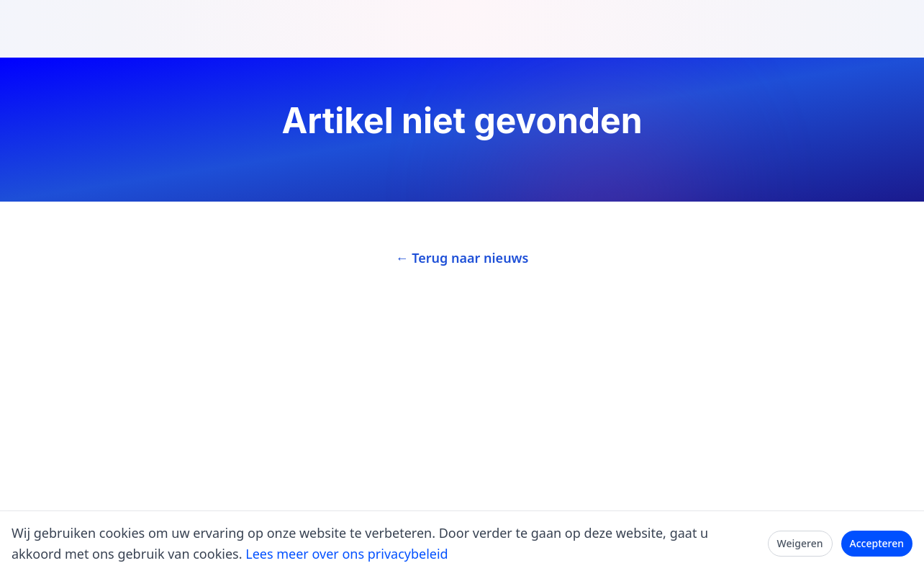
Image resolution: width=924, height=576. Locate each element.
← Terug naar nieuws (462, 258)
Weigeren (800, 543)
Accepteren (877, 543)
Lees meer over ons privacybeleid (346, 554)
